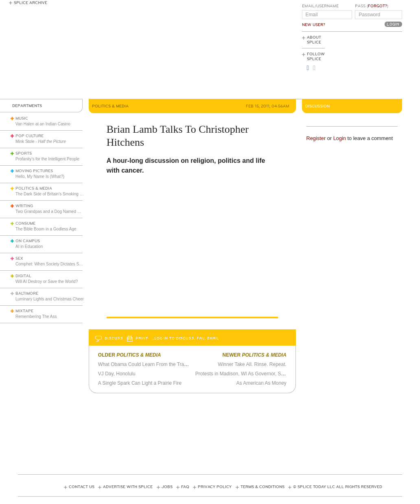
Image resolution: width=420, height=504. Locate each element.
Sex (19, 259)
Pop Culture (30, 136)
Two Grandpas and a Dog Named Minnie (52, 211)
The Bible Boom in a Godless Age (46, 229)
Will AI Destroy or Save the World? (47, 282)
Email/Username (320, 6)
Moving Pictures (34, 171)
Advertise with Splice (128, 487)
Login (340, 138)
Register (316, 138)
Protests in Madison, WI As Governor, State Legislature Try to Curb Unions (276, 374)
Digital (23, 276)
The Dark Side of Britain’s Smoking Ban (51, 194)
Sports (24, 153)
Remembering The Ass (36, 317)
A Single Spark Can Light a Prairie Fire (140, 383)
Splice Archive (31, 3)
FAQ (185, 487)
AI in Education (29, 247)
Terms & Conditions (262, 487)
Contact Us (82, 487)
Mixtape (24, 311)
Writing (24, 206)
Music (22, 118)
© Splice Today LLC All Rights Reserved (338, 487)
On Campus (28, 241)
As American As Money (261, 383)
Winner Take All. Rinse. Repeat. (252, 364)
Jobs (167, 487)
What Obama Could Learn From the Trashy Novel (154, 364)
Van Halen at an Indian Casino (43, 124)
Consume (25, 224)
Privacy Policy (215, 487)
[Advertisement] (365, 66)
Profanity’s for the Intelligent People (48, 159)
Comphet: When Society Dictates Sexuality (54, 264)
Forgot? (377, 6)
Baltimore (27, 294)
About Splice (314, 40)
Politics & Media (34, 188)
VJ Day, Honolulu (117, 374)
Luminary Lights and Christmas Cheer (50, 299)
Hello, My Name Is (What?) (40, 176)
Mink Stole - (41, 141)
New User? (314, 25)
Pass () (372, 6)
